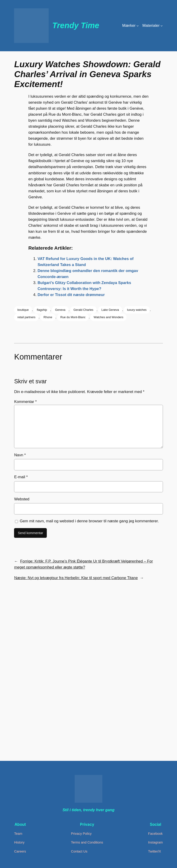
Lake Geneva (110, 310)
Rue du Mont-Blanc (73, 317)
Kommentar (25, 402)
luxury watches (137, 310)
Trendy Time (76, 25)
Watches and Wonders (108, 317)
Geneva (60, 310)
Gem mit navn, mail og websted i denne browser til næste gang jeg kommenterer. (89, 521)
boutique (23, 310)
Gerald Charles (83, 310)
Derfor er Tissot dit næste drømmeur (71, 295)
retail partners (26, 317)
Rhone (48, 317)
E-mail (21, 477)
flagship (42, 310)
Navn (20, 455)
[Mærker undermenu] (138, 26)
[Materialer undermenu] (162, 26)
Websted (22, 499)
